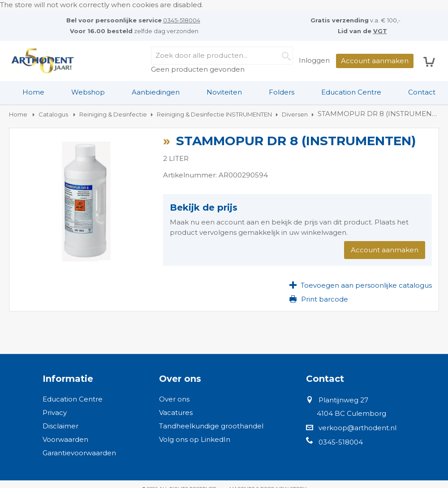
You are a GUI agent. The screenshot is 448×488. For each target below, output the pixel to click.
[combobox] (222, 56)
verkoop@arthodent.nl (358, 428)
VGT (380, 31)
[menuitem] (33, 92)
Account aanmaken (375, 61)
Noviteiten (224, 92)
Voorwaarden (65, 439)
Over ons (174, 399)
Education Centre (351, 92)
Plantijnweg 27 (343, 400)
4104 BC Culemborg (351, 413)
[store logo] (43, 61)
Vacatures (176, 412)
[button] (361, 285)
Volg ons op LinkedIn (195, 439)
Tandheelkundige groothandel (211, 426)
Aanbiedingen (156, 92)
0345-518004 (182, 20)
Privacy (55, 412)
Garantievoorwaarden (79, 453)
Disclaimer (60, 426)
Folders (282, 92)
